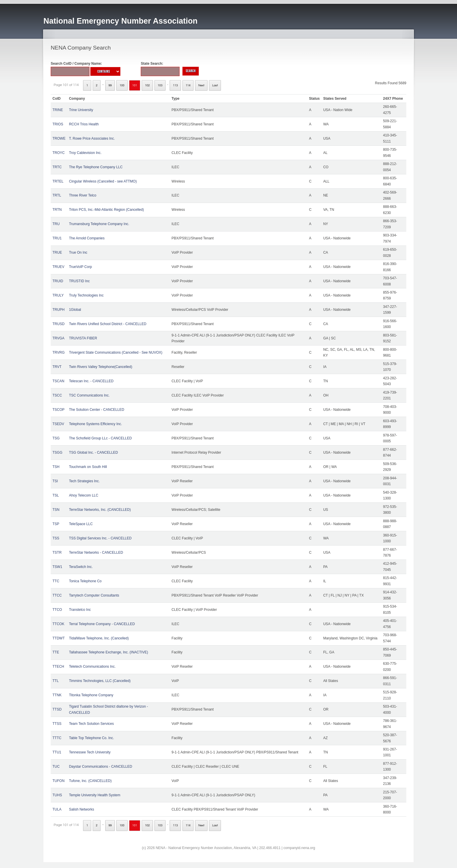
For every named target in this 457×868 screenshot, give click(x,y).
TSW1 (57, 567)
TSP (56, 524)
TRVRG (59, 353)
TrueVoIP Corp (81, 267)
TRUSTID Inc (79, 281)
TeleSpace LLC (81, 524)
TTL (56, 681)
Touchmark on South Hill (88, 467)
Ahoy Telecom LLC (84, 495)
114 (188, 85)
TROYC (59, 153)
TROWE (59, 138)
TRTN (57, 210)
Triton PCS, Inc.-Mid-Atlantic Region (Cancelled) (107, 210)
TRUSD (58, 324)
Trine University (81, 110)
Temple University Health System (95, 795)
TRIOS (58, 124)
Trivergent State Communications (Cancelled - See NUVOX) (116, 353)
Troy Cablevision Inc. (85, 153)
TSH (56, 467)
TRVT (57, 367)
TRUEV (58, 267)
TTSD (57, 709)
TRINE (58, 110)
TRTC (57, 167)
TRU (56, 224)
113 (175, 85)
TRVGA (58, 338)
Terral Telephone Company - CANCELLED (102, 624)
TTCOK (58, 624)
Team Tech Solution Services (92, 724)
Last (215, 85)
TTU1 (57, 752)
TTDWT (59, 638)
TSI (55, 481)
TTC (56, 581)
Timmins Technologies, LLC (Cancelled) (100, 681)
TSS (56, 538)
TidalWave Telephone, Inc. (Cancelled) (99, 638)
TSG (56, 438)
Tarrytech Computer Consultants (94, 595)
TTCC (57, 595)
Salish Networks (82, 809)
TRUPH (58, 310)
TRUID (58, 281)
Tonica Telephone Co (85, 581)
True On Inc (78, 252)
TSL (56, 495)
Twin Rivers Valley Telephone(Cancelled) (101, 367)
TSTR (57, 553)
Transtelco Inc (80, 610)
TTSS (57, 724)
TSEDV (58, 424)
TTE (56, 652)
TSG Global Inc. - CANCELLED (94, 453)
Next (201, 85)
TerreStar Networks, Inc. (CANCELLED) (100, 510)
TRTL (57, 195)
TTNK (57, 695)
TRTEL (58, 181)
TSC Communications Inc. (89, 395)
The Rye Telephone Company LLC (96, 167)
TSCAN (58, 381)
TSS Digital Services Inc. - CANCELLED (100, 538)
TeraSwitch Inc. (81, 567)
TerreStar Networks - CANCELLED (96, 553)
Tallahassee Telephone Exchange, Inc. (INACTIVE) (109, 652)
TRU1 (57, 238)
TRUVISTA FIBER (83, 338)
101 (135, 85)
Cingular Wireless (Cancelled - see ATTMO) (103, 181)
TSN (56, 510)
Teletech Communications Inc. (92, 667)
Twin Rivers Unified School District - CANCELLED (108, 324)
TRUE (57, 252)
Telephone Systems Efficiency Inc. (96, 424)
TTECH (58, 667)
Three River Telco (83, 195)
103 (160, 85)
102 (147, 85)
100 (122, 85)
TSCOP (58, 410)
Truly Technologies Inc (86, 295)
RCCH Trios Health (84, 124)
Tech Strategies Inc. (84, 481)
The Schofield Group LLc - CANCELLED (100, 438)
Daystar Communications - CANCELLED (101, 767)
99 (110, 85)
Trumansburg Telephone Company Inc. (99, 224)
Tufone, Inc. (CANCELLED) (90, 781)
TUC (56, 767)
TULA (57, 809)
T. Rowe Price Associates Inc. (92, 138)
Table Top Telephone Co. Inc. (92, 738)
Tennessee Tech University (90, 752)
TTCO (57, 610)
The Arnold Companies (87, 238)
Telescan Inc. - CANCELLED (91, 381)
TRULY (58, 295)
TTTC (57, 738)
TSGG (57, 453)
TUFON (58, 781)
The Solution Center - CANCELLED (97, 410)
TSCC (57, 395)
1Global (75, 310)
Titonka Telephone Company (91, 695)
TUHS (57, 795)
